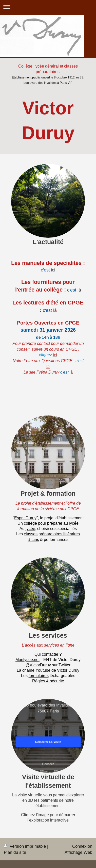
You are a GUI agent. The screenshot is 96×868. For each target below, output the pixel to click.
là (79, 290)
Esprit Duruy (25, 518)
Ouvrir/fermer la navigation (48, 7)
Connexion (82, 846)
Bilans (33, 539)
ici (53, 270)
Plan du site (15, 852)
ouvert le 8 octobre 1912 (58, 77)
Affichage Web (78, 852)
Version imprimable (25, 846)
